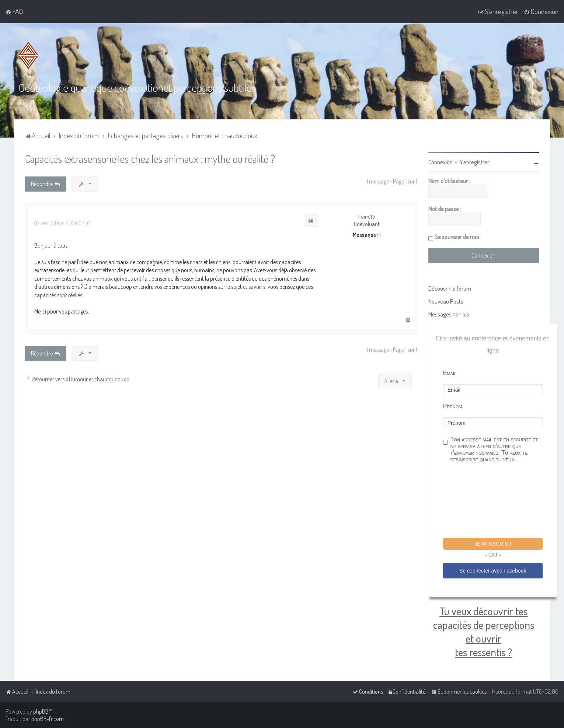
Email (450, 373)
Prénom (453, 406)
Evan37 (367, 217)
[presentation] (499, 501)
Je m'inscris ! (493, 544)
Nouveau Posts (446, 301)
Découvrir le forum (450, 288)
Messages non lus (449, 314)
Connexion (441, 162)
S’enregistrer (474, 162)
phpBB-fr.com (48, 719)
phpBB (41, 711)
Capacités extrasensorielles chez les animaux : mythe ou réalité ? (150, 159)
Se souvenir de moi (457, 237)
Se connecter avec (493, 571)
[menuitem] (14, 11)
